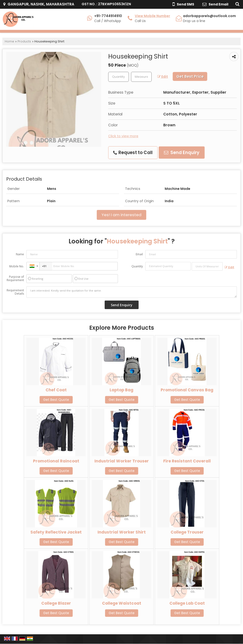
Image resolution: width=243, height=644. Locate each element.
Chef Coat (56, 390)
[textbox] (141, 77)
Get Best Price (190, 76)
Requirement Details (15, 292)
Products (24, 41)
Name (20, 254)
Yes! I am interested (121, 215)
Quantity (137, 266)
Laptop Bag (121, 390)
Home (9, 41)
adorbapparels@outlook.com (209, 16)
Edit (163, 77)
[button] (152, 16)
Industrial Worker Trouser (122, 461)
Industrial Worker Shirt (122, 532)
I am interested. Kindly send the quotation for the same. (132, 292)
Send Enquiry (182, 153)
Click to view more (123, 136)
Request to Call (133, 153)
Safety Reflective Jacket (56, 532)
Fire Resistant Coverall (187, 461)
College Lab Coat (187, 603)
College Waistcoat (122, 603)
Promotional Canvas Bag (187, 390)
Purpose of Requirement (15, 279)
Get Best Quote (56, 400)
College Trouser (187, 532)
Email (139, 254)
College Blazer (56, 603)
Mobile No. (17, 266)
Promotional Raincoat (56, 461)
